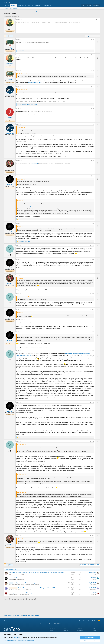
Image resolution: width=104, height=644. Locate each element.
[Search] (96, 5)
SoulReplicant (12, 590)
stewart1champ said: (22, 297)
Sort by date (88, 36)
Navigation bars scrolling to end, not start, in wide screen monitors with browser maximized (37, 573)
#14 (93, 294)
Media (29, 5)
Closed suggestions (27, 590)
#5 (93, 86)
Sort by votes (96, 36)
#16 (93, 332)
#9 (93, 176)
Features (66, 630)
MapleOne (11, 595)
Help (92, 621)
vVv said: (20, 200)
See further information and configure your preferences (19, 641)
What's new (21, 5)
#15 (93, 309)
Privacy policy (87, 621)
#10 (93, 223)
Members (47, 5)
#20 (93, 536)
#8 (93, 160)
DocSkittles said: (21, 74)
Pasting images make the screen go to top (26, 583)
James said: (20, 128)
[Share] (96, 19)
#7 (93, 124)
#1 (99, 19)
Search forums (14, 8)
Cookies (7, 621)
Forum (52, 630)
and (24, 241)
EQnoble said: (21, 445)
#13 (93, 275)
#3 (93, 55)
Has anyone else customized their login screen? (24, 593)
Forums (13, 5)
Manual (94, 630)
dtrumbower (12, 584)
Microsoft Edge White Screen (18, 578)
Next (10, 36)
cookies (16, 638)
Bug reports (21, 574)
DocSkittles (8, 16)
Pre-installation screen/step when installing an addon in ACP (36, 588)
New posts (7, 8)
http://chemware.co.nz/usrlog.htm (25, 206)
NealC (10, 574)
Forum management (25, 595)
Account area (80, 630)
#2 (93, 39)
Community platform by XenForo (52, 624)
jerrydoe (11, 580)
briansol (94, 579)
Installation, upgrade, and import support (30, 584)
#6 (93, 109)
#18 (93, 402)
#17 (93, 351)
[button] (25, 5)
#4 (93, 71)
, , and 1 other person (28, 105)
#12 (93, 259)
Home (7, 5)
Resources (38, 5)
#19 (93, 441)
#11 (93, 246)
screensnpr (35, 163)
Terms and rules (78, 621)
